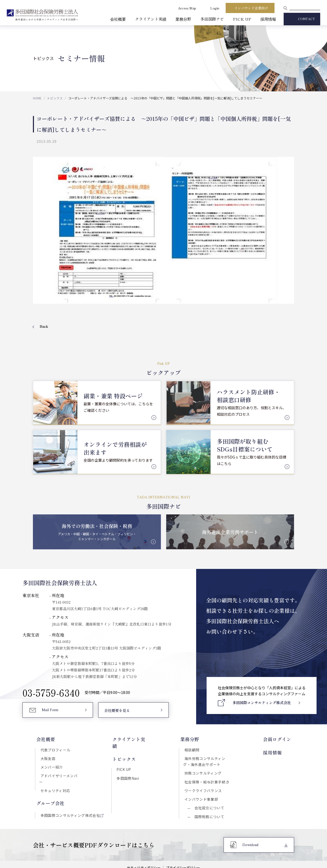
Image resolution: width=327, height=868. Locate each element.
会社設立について (209, 758)
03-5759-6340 (51, 640)
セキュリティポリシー (143, 819)
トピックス (55, 98)
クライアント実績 (151, 19)
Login (215, 8)
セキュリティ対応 (54, 733)
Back (44, 274)
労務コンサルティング (204, 721)
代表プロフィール (54, 696)
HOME (37, 98)
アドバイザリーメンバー (60, 724)
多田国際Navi (128, 718)
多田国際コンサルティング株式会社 (69, 758)
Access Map (187, 8)
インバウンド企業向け (251, 8)
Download (250, 796)
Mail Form (50, 658)
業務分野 (183, 19)
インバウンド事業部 (203, 749)
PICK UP (242, 19)
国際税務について (209, 767)
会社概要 (118, 19)
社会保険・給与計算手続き (208, 730)
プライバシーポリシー (184, 819)
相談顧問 (193, 696)
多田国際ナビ (212, 19)
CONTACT (306, 19)
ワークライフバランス (205, 740)
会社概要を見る (117, 658)
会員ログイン (280, 686)
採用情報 (268, 19)
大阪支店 (47, 706)
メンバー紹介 (51, 715)
